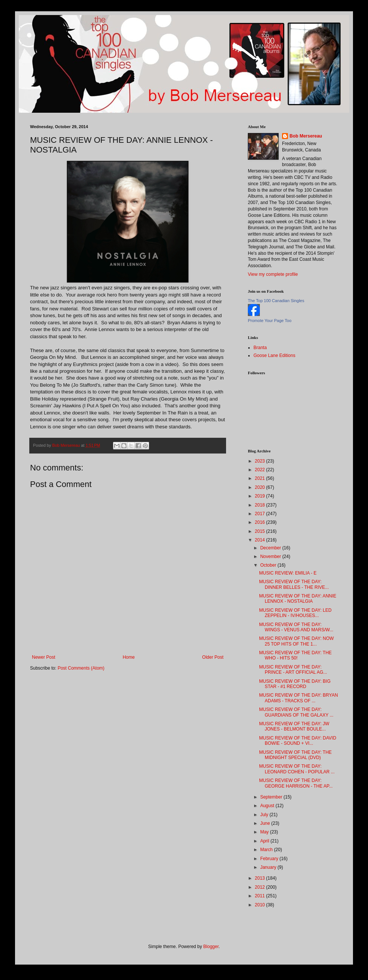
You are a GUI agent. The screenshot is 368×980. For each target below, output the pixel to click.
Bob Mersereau (306, 136)
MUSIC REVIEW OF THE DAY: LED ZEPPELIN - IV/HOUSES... (295, 613)
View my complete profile (273, 274)
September (272, 797)
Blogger (211, 947)
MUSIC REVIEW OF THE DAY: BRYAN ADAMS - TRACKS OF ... (299, 698)
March (267, 850)
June (266, 823)
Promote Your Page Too (270, 321)
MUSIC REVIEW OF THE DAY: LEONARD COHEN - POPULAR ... (297, 769)
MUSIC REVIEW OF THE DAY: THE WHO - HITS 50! (295, 655)
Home (129, 657)
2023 (261, 461)
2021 (261, 478)
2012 (261, 887)
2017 (261, 514)
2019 (261, 496)
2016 (261, 522)
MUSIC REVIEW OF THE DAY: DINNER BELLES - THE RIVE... (294, 584)
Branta (260, 348)
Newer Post (44, 657)
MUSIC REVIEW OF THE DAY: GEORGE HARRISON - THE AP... (296, 783)
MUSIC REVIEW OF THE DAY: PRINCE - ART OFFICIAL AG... (293, 670)
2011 (261, 896)
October (269, 565)
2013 (261, 878)
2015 (261, 531)
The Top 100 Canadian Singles (276, 301)
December (271, 548)
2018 (261, 505)
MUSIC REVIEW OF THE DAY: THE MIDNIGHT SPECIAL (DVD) (295, 755)
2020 (261, 487)
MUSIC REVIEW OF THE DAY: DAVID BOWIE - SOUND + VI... (298, 741)
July (265, 815)
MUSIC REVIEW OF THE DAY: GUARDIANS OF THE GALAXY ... (296, 712)
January (269, 867)
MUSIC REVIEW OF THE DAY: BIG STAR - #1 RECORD (295, 684)
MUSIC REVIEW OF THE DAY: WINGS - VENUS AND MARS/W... (296, 627)
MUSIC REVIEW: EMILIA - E (288, 573)
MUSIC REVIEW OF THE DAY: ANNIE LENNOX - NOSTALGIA (298, 599)
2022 (261, 470)
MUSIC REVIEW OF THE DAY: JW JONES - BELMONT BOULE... (294, 726)
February (270, 859)
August (268, 806)
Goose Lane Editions (274, 355)
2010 (261, 905)
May (265, 832)
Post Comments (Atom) (81, 668)
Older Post (213, 657)
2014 (261, 540)
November (271, 557)
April (265, 841)
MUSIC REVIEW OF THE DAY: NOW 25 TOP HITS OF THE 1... (296, 641)
